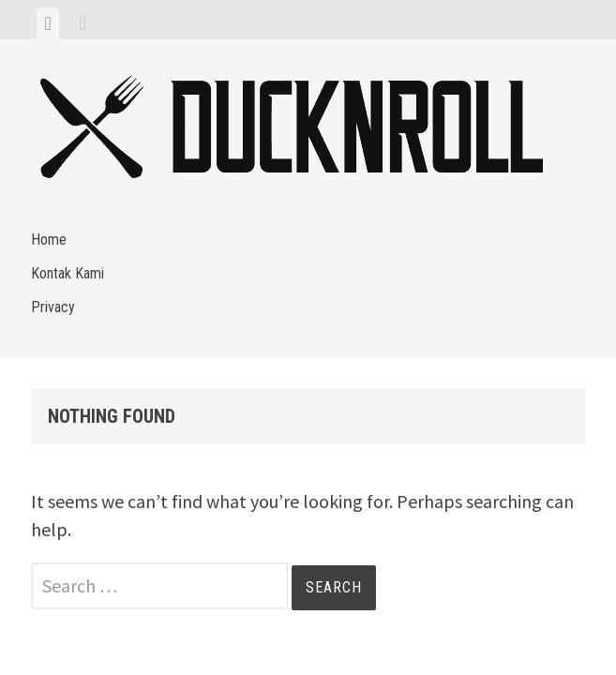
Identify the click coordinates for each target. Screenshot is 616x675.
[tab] (47, 23)
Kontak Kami (68, 273)
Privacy (53, 307)
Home (49, 240)
